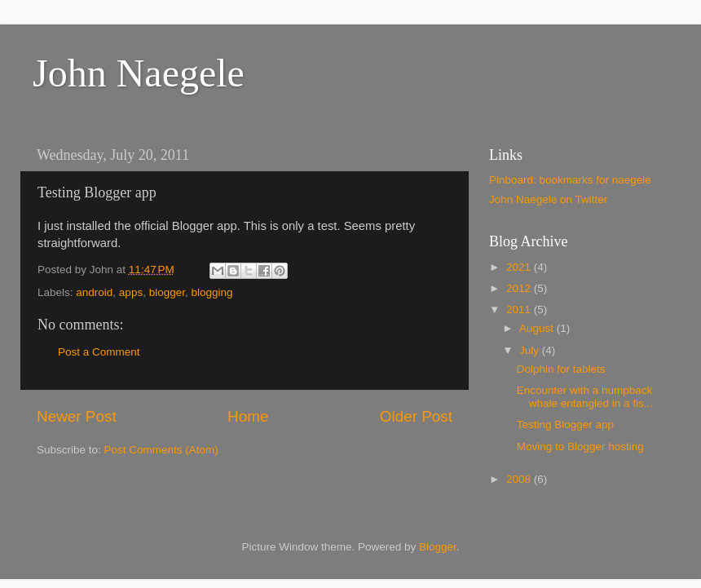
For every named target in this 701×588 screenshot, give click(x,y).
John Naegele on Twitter (548, 199)
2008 (520, 479)
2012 (520, 288)
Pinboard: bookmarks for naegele (570, 180)
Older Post (416, 416)
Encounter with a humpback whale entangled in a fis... (585, 397)
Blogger (438, 547)
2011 (520, 309)
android (94, 292)
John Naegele (139, 73)
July (531, 350)
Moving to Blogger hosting (580, 447)
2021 (520, 267)
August (538, 328)
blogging (212, 292)
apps (131, 292)
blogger (167, 292)
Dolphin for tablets (561, 369)
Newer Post (77, 416)
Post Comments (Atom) (161, 450)
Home (248, 416)
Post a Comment (99, 352)
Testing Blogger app (565, 424)
